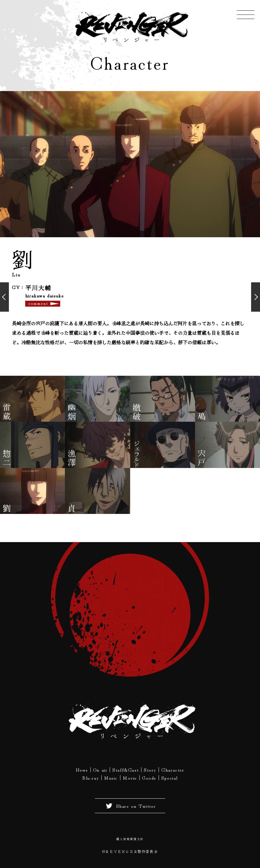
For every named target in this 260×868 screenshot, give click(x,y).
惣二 (7, 459)
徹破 (137, 413)
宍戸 (202, 459)
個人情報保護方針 (130, 840)
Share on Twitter (130, 807)
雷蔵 (7, 413)
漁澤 (72, 459)
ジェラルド (137, 454)
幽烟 (72, 413)
